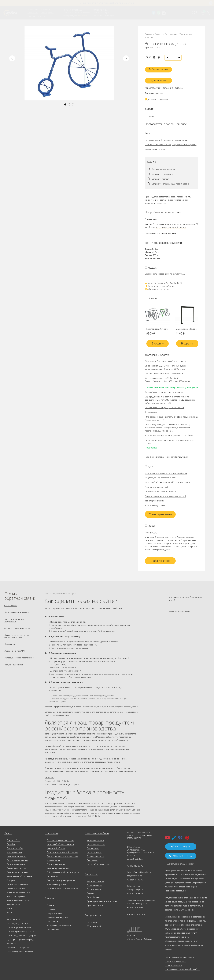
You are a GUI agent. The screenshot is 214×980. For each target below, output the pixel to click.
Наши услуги (51, 832)
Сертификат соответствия (164, 166)
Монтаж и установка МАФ (156, 484)
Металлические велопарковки (174, 137)
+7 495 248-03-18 (135, 865)
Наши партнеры (94, 851)
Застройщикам (94, 896)
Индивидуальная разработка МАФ (160, 475)
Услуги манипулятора (155, 503)
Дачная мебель (13, 839)
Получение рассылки (14, 668)
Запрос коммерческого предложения (14, 619)
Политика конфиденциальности (179, 956)
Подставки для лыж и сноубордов (21, 934)
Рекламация (10, 645)
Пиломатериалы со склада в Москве (161, 489)
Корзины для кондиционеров (20, 950)
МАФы (10, 911)
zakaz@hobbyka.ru (71, 16)
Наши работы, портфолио (99, 863)
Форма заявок (11, 603)
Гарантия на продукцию (58, 916)
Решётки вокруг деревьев (18, 871)
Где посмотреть (54, 920)
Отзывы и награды (95, 855)
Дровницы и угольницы (17, 922)
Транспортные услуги (155, 498)
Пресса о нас (93, 859)
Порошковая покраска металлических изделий (166, 493)
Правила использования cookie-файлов (182, 968)
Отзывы (179, 85)
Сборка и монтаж (55, 912)
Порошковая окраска (56, 863)
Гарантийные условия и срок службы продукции (166, 454)
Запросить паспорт (161, 176)
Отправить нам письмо (157, 286)
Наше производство (43, 9)
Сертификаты (93, 847)
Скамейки (11, 843)
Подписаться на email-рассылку (179, 863)
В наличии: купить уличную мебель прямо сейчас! (107, 3)
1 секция (150, 114)
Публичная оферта (174, 964)
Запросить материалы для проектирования (171, 181)
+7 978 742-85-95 (98, 13)
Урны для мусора (14, 851)
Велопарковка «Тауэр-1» (187, 326)
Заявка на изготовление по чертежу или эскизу (17, 636)
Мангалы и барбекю (16, 895)
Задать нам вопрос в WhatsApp (160, 283)
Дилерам (43, 13)
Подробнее (151, 445)
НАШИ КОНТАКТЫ (136, 913)
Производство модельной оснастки (62, 851)
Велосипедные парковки (17, 859)
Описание (168, 85)
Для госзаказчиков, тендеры (17, 610)
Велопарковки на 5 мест (156, 146)
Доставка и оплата (154, 90)
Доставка (51, 908)
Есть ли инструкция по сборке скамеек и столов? (186, 596)
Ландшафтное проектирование (61, 879)
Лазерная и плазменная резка (60, 839)
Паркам (90, 892)
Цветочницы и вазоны (17, 855)
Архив (9, 907)
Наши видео (92, 921)
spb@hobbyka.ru (134, 874)
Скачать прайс (53, 928)
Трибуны (11, 879)
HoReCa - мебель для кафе (18, 891)
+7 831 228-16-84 (98, 16)
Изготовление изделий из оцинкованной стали (166, 470)
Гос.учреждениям (94, 884)
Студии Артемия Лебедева (140, 938)
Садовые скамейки (15, 847)
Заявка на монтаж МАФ (15, 653)
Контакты (42, 16)
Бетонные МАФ (13, 918)
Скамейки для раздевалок (18, 946)
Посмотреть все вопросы (179, 610)
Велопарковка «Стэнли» (157, 326)
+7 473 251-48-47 (98, 10)
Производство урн (95, 904)
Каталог (31, 9)
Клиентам (49, 897)
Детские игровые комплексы (19, 926)
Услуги (51, 13)
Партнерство (90, 873)
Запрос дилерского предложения (19, 660)
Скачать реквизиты (160, 512)
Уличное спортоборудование (19, 875)
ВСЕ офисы (82, 16)
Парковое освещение (16, 863)
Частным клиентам (96, 880)
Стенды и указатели (16, 887)
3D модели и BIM (94, 925)
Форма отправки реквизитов (17, 628)
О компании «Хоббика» (95, 832)
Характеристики (153, 85)
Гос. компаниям (94, 888)
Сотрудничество (92, 914)
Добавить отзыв (160, 558)
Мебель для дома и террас (18, 899)
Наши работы (33, 13)
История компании (96, 839)
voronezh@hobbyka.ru (137, 902)
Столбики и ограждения (18, 883)
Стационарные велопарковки (158, 142)
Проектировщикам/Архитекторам (102, 900)
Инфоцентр (32, 16)
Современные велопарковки (184, 142)
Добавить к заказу (160, 68)
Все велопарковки (153, 137)
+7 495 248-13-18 (70, 10)
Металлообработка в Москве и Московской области (168, 480)
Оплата (50, 904)
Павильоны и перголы (16, 867)
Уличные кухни (13, 903)
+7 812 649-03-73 (70, 13)
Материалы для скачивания (59, 924)
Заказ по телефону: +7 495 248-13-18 (163, 280)
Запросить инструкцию (162, 171)
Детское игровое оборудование (20, 930)
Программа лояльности (176, 960)
